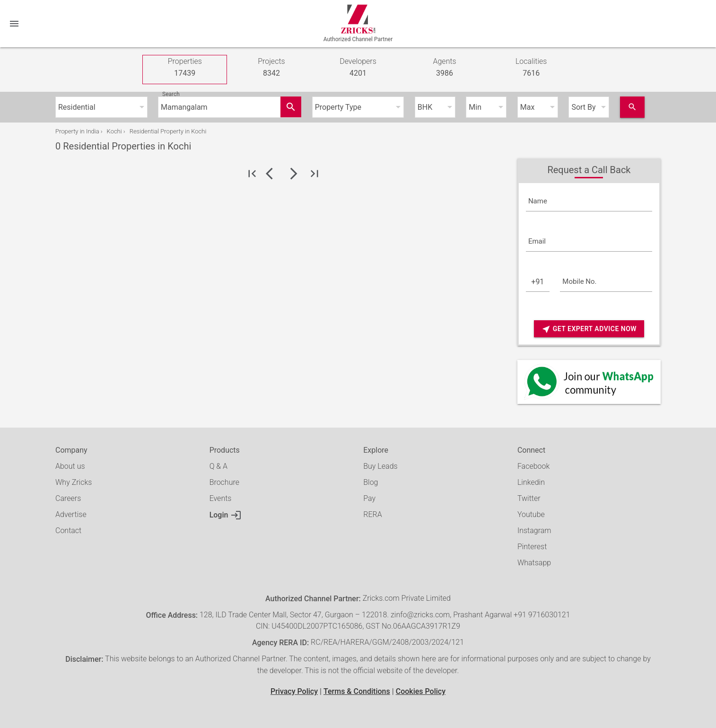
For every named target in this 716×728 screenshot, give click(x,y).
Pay (369, 498)
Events (221, 498)
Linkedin (531, 482)
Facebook (533, 466)
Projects (271, 68)
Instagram (534, 531)
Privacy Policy (294, 691)
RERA (372, 514)
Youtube (531, 514)
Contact (68, 531)
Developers (358, 68)
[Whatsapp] (589, 382)
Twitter (529, 498)
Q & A (218, 466)
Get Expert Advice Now (589, 329)
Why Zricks (74, 482)
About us (70, 466)
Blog (371, 482)
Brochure (224, 482)
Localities (531, 68)
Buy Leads (380, 466)
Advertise (71, 514)
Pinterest (532, 547)
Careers (68, 498)
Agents (444, 68)
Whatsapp (534, 563)
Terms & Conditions (357, 691)
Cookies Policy (421, 691)
